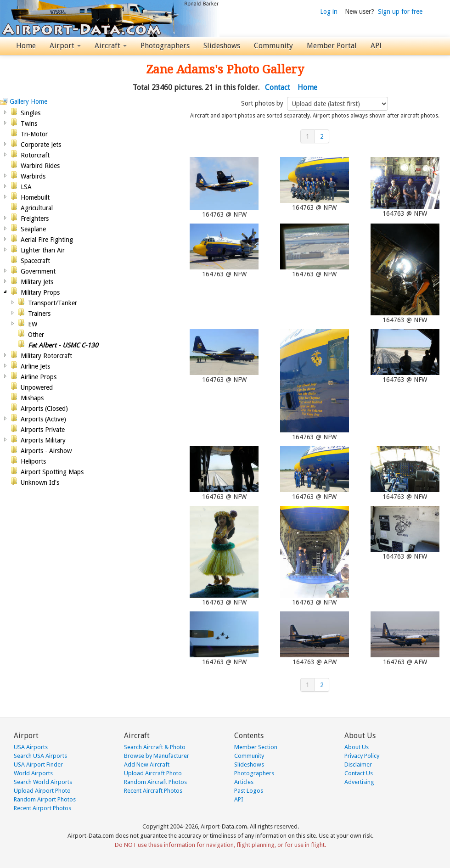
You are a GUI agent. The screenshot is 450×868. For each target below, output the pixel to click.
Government (38, 271)
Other (36, 335)
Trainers (39, 314)
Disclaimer (358, 764)
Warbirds (33, 176)
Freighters (35, 218)
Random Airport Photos (45, 799)
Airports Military (43, 440)
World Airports (33, 773)
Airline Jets (35, 366)
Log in (329, 11)
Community (273, 46)
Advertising (359, 782)
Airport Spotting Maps (52, 472)
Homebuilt (35, 197)
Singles (31, 113)
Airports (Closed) (44, 409)
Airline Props (39, 377)
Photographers (165, 46)
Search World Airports (43, 782)
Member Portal (332, 46)
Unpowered (37, 387)
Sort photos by (263, 103)
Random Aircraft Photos (155, 782)
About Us (357, 747)
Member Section (256, 747)
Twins (29, 123)
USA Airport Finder (38, 764)
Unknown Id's (40, 482)
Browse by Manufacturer (157, 756)
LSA (26, 187)
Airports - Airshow (46, 451)
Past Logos (249, 791)
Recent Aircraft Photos (153, 791)
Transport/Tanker (53, 303)
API (376, 46)
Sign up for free (400, 11)
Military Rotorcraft (46, 356)
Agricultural (37, 208)
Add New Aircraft (147, 764)
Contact (278, 87)
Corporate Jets (41, 145)
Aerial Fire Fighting (47, 240)
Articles (244, 782)
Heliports (33, 461)
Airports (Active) (43, 419)
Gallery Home (28, 101)
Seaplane (33, 229)
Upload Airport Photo (42, 791)
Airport (65, 46)
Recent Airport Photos (42, 808)
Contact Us (359, 773)
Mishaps (32, 398)
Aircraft (111, 46)
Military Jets (37, 282)
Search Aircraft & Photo (155, 747)
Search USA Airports (40, 756)
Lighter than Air (43, 250)
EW (33, 324)
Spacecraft (35, 261)
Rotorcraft (35, 155)
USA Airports (31, 747)
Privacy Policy (362, 756)
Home (26, 46)
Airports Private (43, 430)
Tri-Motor (34, 134)
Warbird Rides (40, 166)
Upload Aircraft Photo (153, 773)
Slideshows (222, 46)
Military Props (40, 292)
